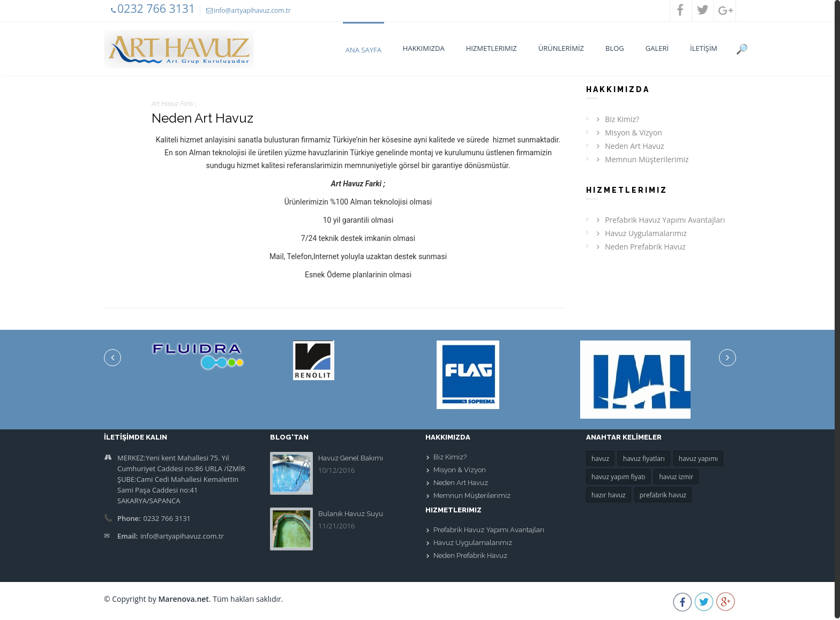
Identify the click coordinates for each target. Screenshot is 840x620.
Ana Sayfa (363, 50)
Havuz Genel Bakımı (351, 458)
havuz (600, 459)
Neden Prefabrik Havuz (640, 247)
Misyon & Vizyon (628, 133)
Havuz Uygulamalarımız (640, 233)
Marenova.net (183, 599)
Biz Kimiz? (616, 119)
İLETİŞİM (704, 48)
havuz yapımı (698, 459)
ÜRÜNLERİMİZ (561, 48)
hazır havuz (609, 495)
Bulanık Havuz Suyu (351, 514)
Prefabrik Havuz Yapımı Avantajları (659, 220)
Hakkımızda (424, 48)
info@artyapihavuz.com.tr (252, 10)
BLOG (615, 48)
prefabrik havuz (663, 495)
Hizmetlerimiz (492, 48)
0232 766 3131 (156, 8)
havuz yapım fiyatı (618, 477)
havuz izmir (676, 477)
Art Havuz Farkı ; (174, 104)
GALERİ (657, 48)
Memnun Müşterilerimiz (641, 159)
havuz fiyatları (644, 459)
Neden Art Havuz (629, 146)
